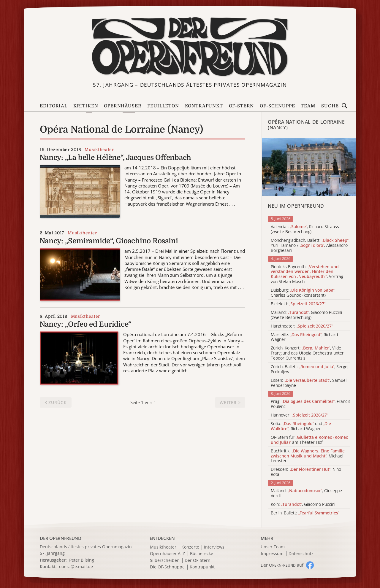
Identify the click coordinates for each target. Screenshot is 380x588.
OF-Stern (242, 106)
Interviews (214, 547)
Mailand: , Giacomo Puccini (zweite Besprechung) (306, 315)
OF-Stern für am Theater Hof (309, 440)
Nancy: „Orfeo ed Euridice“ (85, 324)
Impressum (272, 554)
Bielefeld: (298, 304)
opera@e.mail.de (76, 566)
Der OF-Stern (198, 561)
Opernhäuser (123, 106)
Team (308, 106)
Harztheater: (302, 326)
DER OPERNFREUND (61, 538)
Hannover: (299, 415)
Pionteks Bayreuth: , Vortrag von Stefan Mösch (307, 274)
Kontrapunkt (204, 106)
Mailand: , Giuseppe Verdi (306, 493)
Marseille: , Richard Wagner (304, 337)
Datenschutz (301, 554)
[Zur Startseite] (190, 47)
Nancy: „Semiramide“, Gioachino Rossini (109, 241)
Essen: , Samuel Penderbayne (309, 383)
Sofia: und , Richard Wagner (301, 426)
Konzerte (190, 547)
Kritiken (86, 106)
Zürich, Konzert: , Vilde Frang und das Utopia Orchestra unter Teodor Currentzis (307, 353)
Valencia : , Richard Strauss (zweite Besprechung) (305, 229)
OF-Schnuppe (277, 106)
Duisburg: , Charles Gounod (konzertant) (303, 293)
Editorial (53, 106)
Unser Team (273, 547)
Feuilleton (163, 106)
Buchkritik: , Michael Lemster (308, 456)
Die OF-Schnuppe (167, 567)
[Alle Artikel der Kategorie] (309, 167)
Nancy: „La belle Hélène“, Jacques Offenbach (115, 158)
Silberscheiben (165, 561)
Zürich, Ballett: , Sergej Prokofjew (309, 369)
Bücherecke (202, 554)
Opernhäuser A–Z (167, 554)
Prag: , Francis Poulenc (311, 404)
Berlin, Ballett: (305, 513)
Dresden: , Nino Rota (306, 472)
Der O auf (282, 565)
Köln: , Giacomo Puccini (303, 504)
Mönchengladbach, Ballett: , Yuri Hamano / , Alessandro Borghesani (310, 245)
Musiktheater (99, 150)
